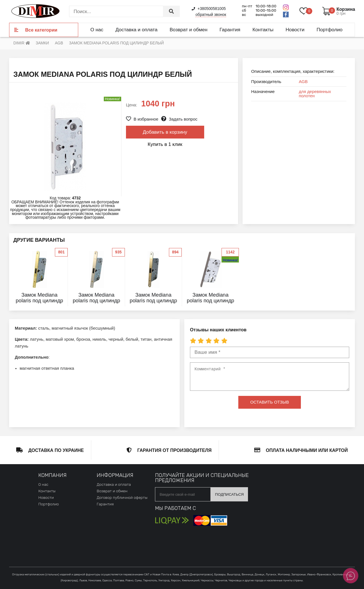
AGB (303, 82)
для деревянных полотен (315, 94)
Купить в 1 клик (165, 144)
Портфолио (329, 30)
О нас (97, 30)
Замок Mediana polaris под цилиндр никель (153, 300)
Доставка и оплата (136, 30)
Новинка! (230, 260)
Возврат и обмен (188, 30)
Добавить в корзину (165, 132)
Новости (295, 30)
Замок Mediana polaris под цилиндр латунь (39, 300)
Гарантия (230, 30)
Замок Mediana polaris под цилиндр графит (211, 300)
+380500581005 (209, 9)
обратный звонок (211, 15)
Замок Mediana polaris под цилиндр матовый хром (97, 300)
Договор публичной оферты (122, 497)
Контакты (263, 30)
